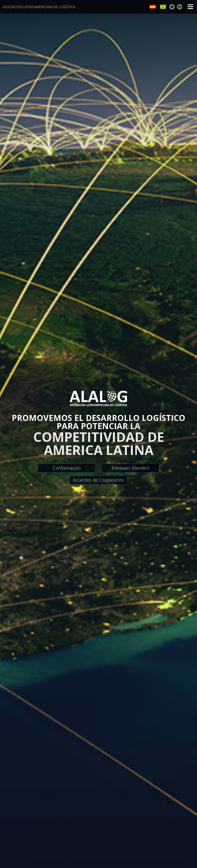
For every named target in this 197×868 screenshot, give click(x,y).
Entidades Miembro (130, 468)
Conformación (67, 468)
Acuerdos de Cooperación (98, 480)
